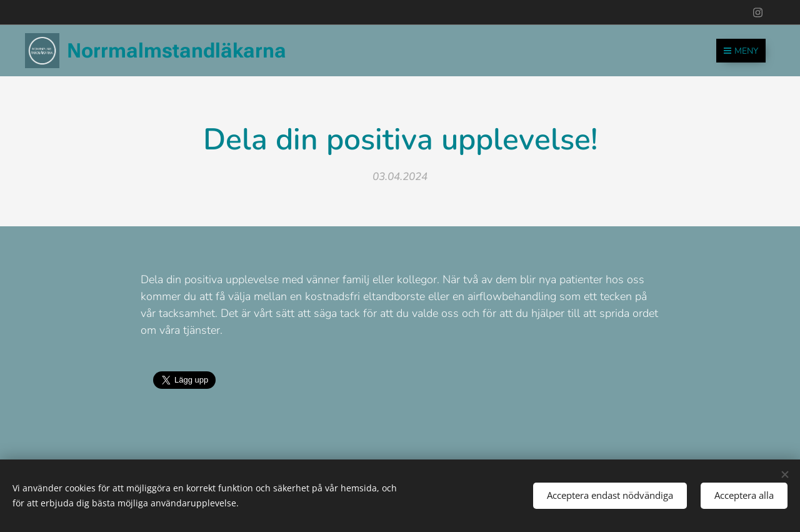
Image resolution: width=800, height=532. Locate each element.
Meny (741, 51)
